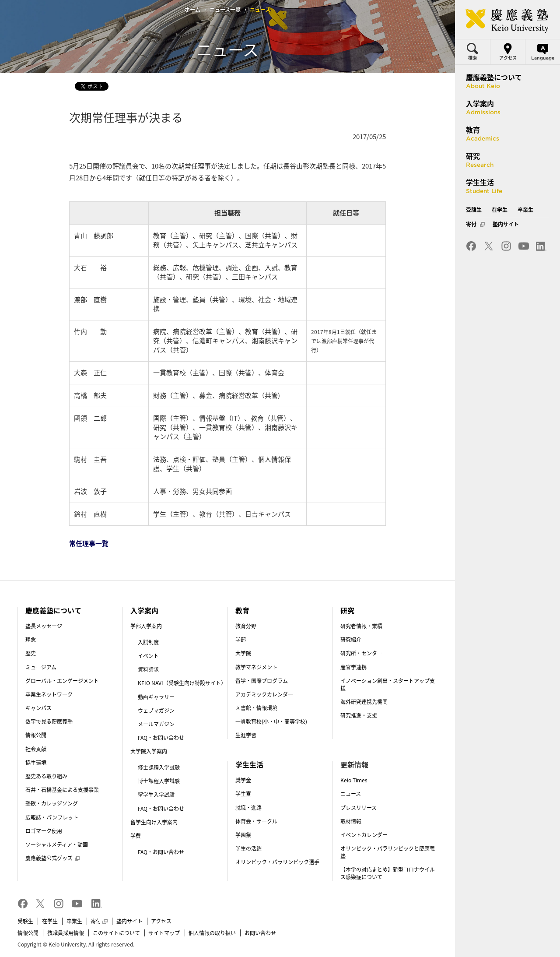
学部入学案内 (146, 626)
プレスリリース (359, 808)
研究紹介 (351, 640)
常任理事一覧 (89, 543)
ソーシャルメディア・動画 (57, 844)
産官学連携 (353, 667)
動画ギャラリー (156, 697)
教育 (242, 610)
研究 (347, 610)
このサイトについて (116, 933)
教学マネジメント (256, 667)
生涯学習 (246, 735)
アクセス (161, 921)
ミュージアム (41, 667)
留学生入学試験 (156, 795)
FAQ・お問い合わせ (161, 738)
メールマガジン (156, 724)
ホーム (192, 10)
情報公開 (36, 735)
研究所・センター (361, 653)
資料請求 (148, 669)
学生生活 (249, 764)
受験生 (25, 921)
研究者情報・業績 (361, 626)
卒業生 (74, 921)
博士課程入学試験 (159, 781)
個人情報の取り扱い (212, 933)
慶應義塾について (53, 610)
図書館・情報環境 (256, 708)
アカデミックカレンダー (264, 694)
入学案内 (144, 610)
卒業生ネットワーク (49, 694)
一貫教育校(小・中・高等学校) (271, 721)
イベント (148, 656)
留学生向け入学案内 (154, 822)
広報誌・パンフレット (52, 817)
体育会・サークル (256, 821)
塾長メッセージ (44, 626)
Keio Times (354, 780)
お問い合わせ (260, 933)
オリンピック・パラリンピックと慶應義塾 (388, 852)
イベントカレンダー (364, 835)
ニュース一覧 (225, 10)
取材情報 (351, 821)
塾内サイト (129, 921)
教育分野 (246, 626)
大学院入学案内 (149, 751)
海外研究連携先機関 (364, 702)
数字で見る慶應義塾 (49, 721)
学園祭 (243, 835)
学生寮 (243, 794)
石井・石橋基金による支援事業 (62, 790)
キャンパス (38, 708)
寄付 (99, 921)
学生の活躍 (248, 848)
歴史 (31, 653)
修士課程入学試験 (159, 767)
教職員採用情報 (66, 933)
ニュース (351, 794)
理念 (31, 640)
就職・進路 (248, 808)
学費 (136, 836)
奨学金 (243, 780)
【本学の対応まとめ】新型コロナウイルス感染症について (388, 873)
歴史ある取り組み (46, 776)
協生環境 (36, 763)
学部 (241, 640)
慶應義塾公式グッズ (52, 858)
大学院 (243, 653)
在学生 (50, 921)
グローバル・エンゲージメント (62, 681)
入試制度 (148, 642)
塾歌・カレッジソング (52, 803)
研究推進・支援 (359, 715)
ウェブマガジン (156, 711)
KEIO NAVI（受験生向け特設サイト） (182, 683)
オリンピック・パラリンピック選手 (277, 862)
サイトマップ (164, 933)
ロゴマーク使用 (44, 831)
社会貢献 (36, 749)
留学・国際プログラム (262, 681)
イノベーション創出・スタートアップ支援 (388, 684)
